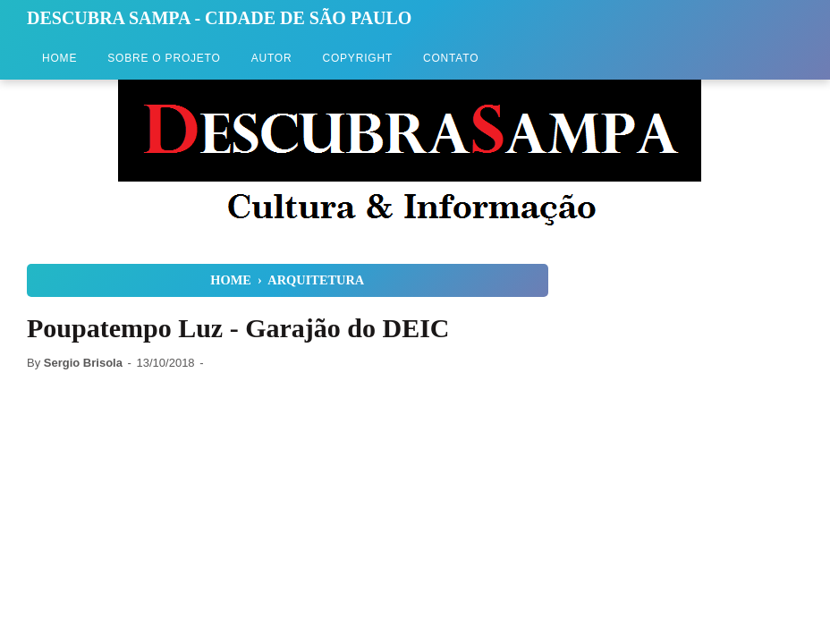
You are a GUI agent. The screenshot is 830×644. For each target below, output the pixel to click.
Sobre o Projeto (164, 58)
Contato (451, 58)
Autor (272, 58)
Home (59, 58)
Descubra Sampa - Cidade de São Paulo (219, 18)
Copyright (357, 58)
